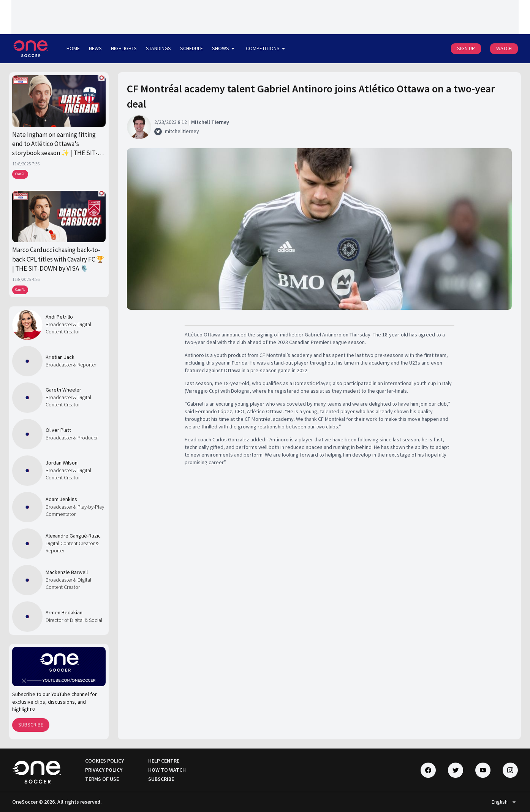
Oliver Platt (58, 430)
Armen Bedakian (64, 612)
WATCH (504, 48)
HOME (73, 48)
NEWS (95, 48)
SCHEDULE (191, 48)
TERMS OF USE (102, 779)
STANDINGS (158, 48)
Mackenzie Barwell (67, 572)
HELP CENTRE (164, 761)
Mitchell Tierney (210, 122)
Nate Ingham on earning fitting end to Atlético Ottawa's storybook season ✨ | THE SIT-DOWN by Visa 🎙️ (55, 144)
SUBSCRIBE (31, 725)
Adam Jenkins (61, 499)
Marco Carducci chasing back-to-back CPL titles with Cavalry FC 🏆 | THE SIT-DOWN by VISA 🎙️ (58, 259)
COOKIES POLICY (104, 761)
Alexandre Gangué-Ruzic (73, 536)
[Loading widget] (265, 17)
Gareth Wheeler (63, 390)
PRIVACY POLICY (104, 770)
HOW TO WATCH (167, 770)
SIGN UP (466, 48)
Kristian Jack (60, 357)
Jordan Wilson (62, 463)
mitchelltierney (182, 131)
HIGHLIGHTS (124, 48)
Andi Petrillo (59, 317)
